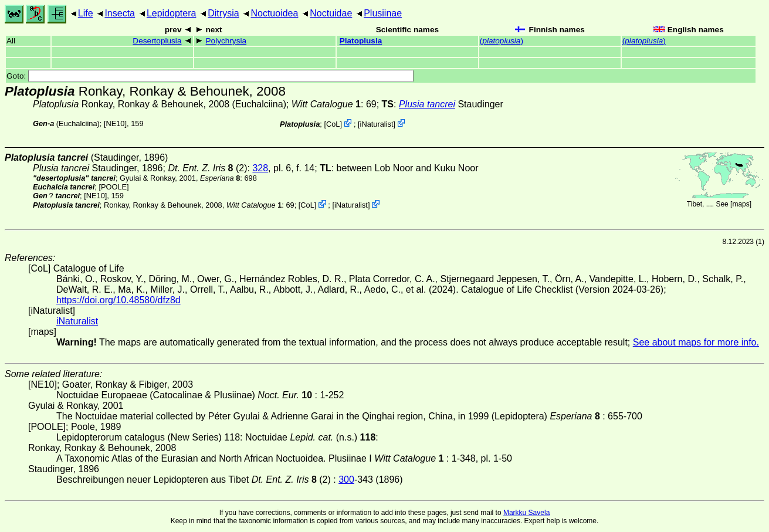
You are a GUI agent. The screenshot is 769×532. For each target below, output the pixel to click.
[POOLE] (114, 187)
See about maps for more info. (696, 342)
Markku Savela (526, 513)
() (502, 41)
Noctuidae (331, 13)
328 (260, 168)
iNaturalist (377, 124)
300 (346, 480)
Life (86, 13)
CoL (333, 124)
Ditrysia (223, 13)
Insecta (120, 13)
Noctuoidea (274, 13)
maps (741, 204)
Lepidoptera (172, 13)
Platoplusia (361, 41)
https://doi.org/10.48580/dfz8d (118, 300)
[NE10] (115, 123)
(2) (207, 168)
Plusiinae (383, 13)
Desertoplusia (157, 41)
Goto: (210, 76)
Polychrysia (226, 41)
